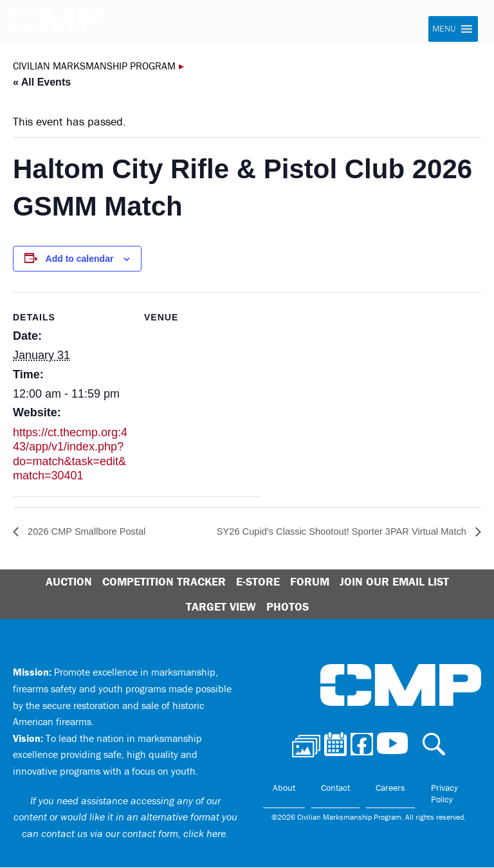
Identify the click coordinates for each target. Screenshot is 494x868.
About (284, 788)
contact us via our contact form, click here (133, 833)
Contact (335, 788)
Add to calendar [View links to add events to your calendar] (80, 259)
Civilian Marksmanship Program (55, 23)
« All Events (42, 82)
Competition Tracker (164, 582)
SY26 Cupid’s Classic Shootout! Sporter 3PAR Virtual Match (331, 532)
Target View (221, 606)
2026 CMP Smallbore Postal (91, 532)
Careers (390, 788)
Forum (310, 582)
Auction (69, 582)
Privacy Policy (444, 794)
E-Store (258, 582)
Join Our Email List (394, 582)
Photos (288, 606)
